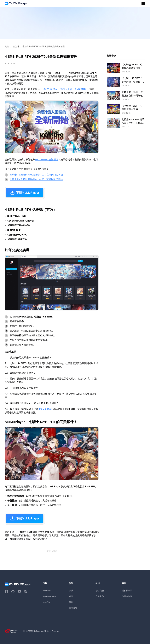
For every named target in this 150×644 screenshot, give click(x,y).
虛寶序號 (73, 608)
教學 (71, 596)
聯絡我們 (100, 591)
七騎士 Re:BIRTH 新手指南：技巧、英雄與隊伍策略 (36, 179)
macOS (46, 602)
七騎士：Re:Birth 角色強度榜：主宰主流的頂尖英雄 (36, 175)
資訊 (7, 46)
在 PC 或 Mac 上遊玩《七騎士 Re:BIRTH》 (65, 89)
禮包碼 (16, 46)
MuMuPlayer (46, 409)
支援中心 (100, 596)
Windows (47, 591)
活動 (71, 602)
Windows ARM (49, 596)
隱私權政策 (127, 591)
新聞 (71, 591)
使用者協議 (127, 596)
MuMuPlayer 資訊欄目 (47, 160)
